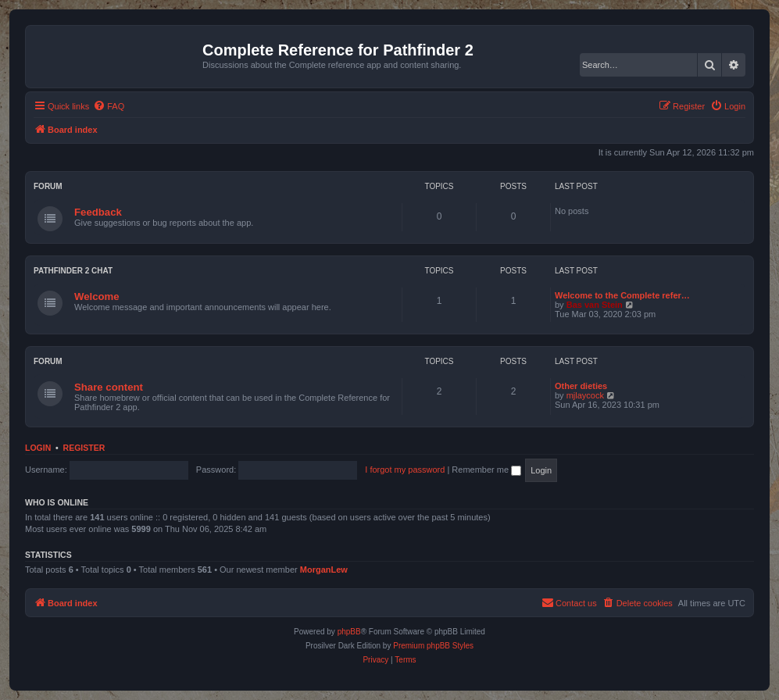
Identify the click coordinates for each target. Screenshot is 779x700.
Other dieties (581, 386)
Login (38, 448)
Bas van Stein (595, 305)
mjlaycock (585, 395)
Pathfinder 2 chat (73, 271)
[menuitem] (109, 106)
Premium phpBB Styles (433, 646)
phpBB (349, 632)
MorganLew (324, 570)
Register (84, 448)
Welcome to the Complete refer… (622, 295)
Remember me (486, 470)
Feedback (98, 212)
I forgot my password (405, 470)
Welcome (97, 296)
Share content (109, 387)
